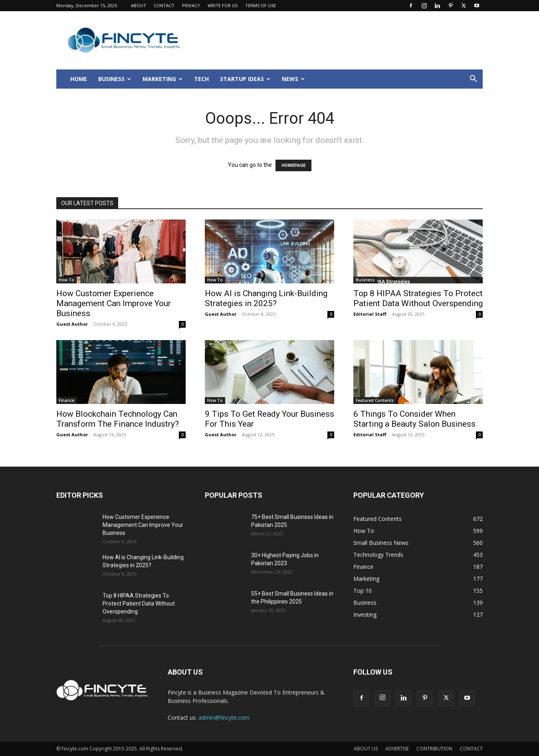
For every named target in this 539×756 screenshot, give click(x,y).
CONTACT (164, 5)
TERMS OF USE (261, 5)
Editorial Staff (370, 314)
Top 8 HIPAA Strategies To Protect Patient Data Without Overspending (418, 298)
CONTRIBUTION (434, 749)
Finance (66, 400)
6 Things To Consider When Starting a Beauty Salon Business (414, 419)
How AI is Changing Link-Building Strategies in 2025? (266, 298)
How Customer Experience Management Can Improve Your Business (114, 303)
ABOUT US (366, 749)
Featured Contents (375, 400)
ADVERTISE (397, 749)
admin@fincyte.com (224, 717)
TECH (201, 79)
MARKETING (162, 79)
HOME (79, 79)
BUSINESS (115, 79)
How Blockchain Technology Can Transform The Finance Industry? (118, 419)
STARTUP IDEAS (245, 79)
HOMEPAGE (293, 165)
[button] (473, 80)
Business (365, 280)
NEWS (293, 79)
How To (66, 280)
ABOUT (139, 5)
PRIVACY (191, 5)
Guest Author (72, 324)
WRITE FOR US (223, 5)
